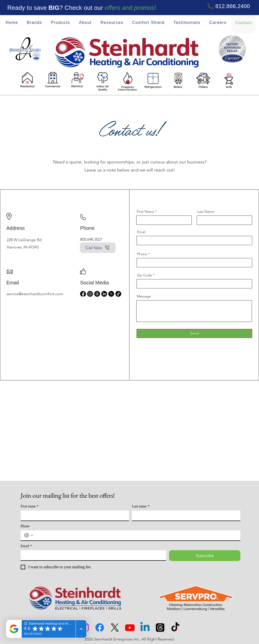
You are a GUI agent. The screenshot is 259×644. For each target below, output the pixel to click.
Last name (141, 506)
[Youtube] (130, 628)
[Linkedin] (145, 628)
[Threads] (97, 294)
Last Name (206, 211)
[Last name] (185, 516)
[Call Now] (98, 248)
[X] (111, 294)
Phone (142, 254)
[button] (85, 23)
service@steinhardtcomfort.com (35, 294)
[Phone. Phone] (136, 535)
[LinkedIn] (104, 294)
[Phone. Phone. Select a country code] (29, 535)
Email (141, 232)
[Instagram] (90, 294)
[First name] (73, 516)
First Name (145, 211)
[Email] (92, 555)
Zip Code (144, 275)
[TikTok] (118, 294)
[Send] (194, 333)
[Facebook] (83, 294)
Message (144, 296)
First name (30, 506)
